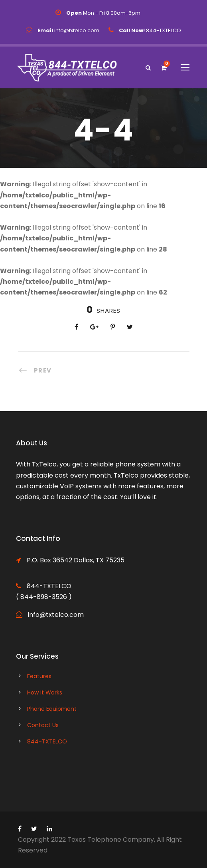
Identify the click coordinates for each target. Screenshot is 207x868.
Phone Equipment (52, 709)
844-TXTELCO (47, 741)
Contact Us (43, 725)
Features (39, 676)
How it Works (45, 692)
